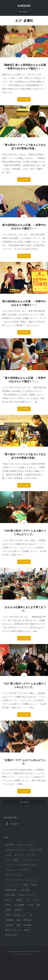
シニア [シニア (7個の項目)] (8, 865)
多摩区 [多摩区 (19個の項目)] (19, 900)
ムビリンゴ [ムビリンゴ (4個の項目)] (31, 880)
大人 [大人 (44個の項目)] (27, 900)
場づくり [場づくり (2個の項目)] (9, 900)
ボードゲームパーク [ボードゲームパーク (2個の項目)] (14, 880)
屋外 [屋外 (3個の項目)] (38, 905)
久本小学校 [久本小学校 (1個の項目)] (25, 890)
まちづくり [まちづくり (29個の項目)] (19, 855)
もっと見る (24, 100)
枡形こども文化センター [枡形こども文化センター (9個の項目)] (16, 915)
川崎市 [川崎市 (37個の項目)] (8, 910)
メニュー (25, 12)
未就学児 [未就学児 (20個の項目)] (18, 910)
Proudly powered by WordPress (20, 951)
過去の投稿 (24, 802)
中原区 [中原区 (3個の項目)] (25, 885)
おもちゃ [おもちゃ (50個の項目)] (30, 845)
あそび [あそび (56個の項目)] (20, 845)
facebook (10, 817)
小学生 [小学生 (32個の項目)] (30, 905)
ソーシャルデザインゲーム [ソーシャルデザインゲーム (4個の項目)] (26, 865)
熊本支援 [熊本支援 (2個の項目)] (27, 920)
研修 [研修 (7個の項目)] (18, 925)
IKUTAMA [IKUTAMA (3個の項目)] (10, 845)
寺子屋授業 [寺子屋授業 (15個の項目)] (19, 905)
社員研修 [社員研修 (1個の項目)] (27, 925)
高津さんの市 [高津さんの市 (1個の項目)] (11, 935)
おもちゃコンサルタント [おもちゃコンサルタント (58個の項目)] (16, 850)
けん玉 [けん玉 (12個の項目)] (8, 855)
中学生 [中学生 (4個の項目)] (34, 885)
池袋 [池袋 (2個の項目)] (18, 920)
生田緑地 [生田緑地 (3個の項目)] (9, 925)
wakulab (24, 5)
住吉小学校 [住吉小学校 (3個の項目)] (10, 895)
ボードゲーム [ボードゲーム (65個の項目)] (24, 870)
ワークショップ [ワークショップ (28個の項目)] (12, 885)
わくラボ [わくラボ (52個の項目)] (31, 855)
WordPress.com (27, 954)
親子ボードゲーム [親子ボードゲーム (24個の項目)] (13, 930)
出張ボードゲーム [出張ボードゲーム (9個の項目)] (26, 895)
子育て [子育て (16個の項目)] (8, 905)
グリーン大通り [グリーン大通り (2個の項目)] (12, 860)
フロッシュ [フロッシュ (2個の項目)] (10, 870)
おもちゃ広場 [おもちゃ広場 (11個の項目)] (36, 850)
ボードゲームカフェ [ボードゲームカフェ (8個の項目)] (14, 875)
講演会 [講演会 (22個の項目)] (27, 930)
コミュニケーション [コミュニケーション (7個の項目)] (31, 860)
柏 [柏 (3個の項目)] (31, 915)
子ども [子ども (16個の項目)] (36, 900)
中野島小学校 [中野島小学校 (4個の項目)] (11, 890)
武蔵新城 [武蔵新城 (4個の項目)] (9, 920)
